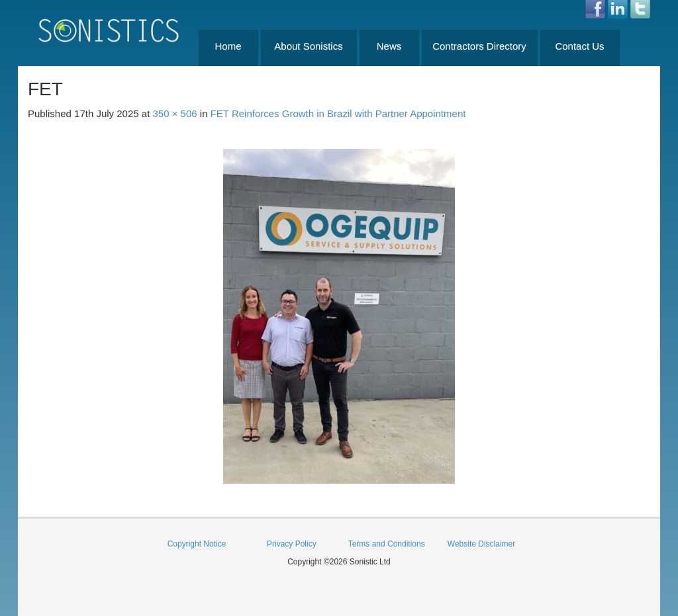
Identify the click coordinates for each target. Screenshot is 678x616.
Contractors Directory (479, 46)
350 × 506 (175, 113)
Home (228, 46)
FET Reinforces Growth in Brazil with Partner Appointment (338, 113)
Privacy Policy (292, 544)
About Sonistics (308, 46)
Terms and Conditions (387, 544)
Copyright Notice (197, 544)
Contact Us (579, 46)
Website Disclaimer (481, 544)
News (389, 46)
